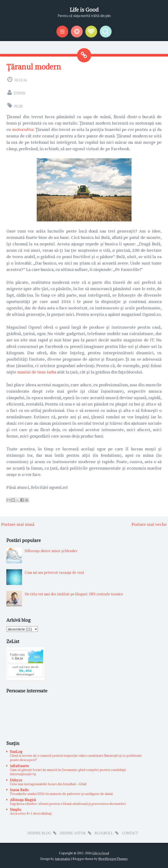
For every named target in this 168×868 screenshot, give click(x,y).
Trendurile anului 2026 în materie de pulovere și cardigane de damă (61, 794)
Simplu (16, 809)
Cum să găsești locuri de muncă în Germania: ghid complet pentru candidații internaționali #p (68, 772)
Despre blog (39, 833)
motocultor (23, 129)
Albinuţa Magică (23, 800)
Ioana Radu (19, 790)
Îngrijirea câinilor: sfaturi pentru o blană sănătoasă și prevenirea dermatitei (68, 804)
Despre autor (73, 833)
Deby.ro (16, 780)
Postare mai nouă (18, 524)
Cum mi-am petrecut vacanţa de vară (54, 572)
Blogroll (104, 833)
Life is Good (84, 10)
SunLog (16, 751)
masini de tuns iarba (37, 372)
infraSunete (19, 766)
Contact (130, 833)
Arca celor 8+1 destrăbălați (31, 813)
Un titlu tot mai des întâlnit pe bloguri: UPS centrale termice (74, 594)
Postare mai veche (149, 524)
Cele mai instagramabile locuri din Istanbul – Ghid (48, 784)
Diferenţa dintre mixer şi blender (51, 551)
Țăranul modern (34, 67)
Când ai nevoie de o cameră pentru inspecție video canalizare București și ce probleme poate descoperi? (76, 758)
